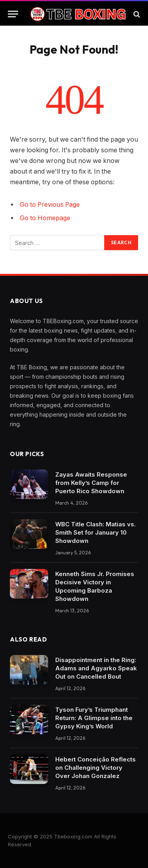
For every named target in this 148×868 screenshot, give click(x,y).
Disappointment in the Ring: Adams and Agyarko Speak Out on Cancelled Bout (96, 668)
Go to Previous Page (50, 205)
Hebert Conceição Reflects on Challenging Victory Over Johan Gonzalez (96, 768)
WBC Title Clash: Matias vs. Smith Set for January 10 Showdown (96, 532)
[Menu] (13, 14)
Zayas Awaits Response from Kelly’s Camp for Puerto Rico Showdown (91, 483)
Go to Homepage (45, 218)
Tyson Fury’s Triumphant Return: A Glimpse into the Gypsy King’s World (94, 718)
